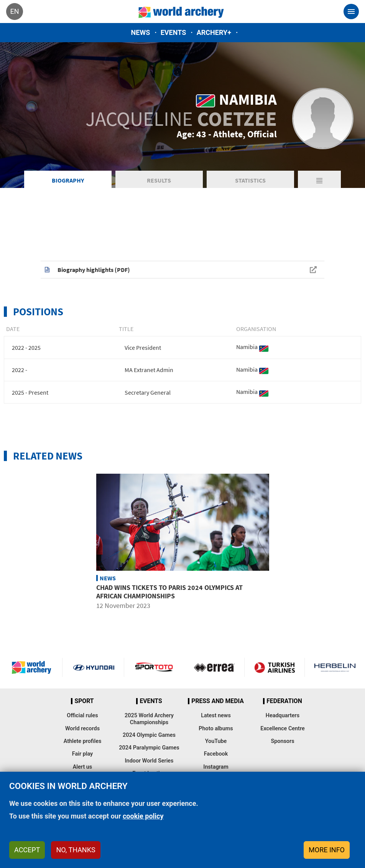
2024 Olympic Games (149, 735)
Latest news (216, 716)
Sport (84, 701)
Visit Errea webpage (214, 667)
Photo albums (216, 729)
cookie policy (143, 816)
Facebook (216, 754)
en (14, 11)
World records (82, 729)
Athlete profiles (83, 741)
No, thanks (76, 850)
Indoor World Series (149, 761)
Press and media (217, 701)
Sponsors (282, 741)
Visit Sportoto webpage (154, 667)
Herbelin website (335, 667)
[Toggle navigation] (351, 12)
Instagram (216, 767)
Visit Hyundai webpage (94, 667)
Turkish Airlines (275, 667)
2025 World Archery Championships (149, 719)
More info (327, 850)
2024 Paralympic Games (149, 748)
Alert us (82, 767)
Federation (284, 701)
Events (173, 32)
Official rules (82, 716)
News (141, 32)
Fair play (83, 754)
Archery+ (214, 32)
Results (159, 180)
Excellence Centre (282, 729)
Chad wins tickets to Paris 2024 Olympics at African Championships (169, 592)
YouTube (216, 741)
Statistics (250, 180)
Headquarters (283, 716)
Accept (27, 850)
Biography (68, 180)
